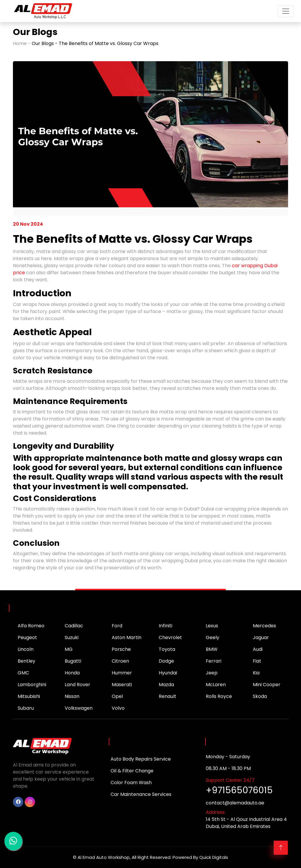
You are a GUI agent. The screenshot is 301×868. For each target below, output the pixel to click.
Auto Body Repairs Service (141, 759)
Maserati (122, 685)
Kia (256, 673)
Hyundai (168, 673)
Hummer (122, 673)
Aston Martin (127, 637)
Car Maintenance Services (141, 794)
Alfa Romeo (31, 626)
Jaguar (261, 637)
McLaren (216, 685)
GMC (23, 673)
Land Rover (77, 685)
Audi (258, 649)
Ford (117, 626)
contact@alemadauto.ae (235, 803)
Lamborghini (32, 685)
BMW (212, 649)
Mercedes (264, 626)
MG (69, 649)
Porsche (121, 649)
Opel (117, 696)
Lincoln (26, 649)
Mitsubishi (29, 696)
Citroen (120, 661)
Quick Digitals (214, 857)
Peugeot (27, 637)
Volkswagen (79, 708)
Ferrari (214, 661)
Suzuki (72, 637)
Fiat (257, 661)
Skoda (260, 696)
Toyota (167, 649)
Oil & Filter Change (132, 771)
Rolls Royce (219, 696)
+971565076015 (239, 790)
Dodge (166, 661)
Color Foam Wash (131, 783)
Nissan (72, 696)
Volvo (118, 708)
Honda (72, 673)
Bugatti (73, 661)
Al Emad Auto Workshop (104, 857)
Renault (168, 696)
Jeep (212, 673)
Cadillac (74, 626)
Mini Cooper (267, 685)
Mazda (166, 685)
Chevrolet (170, 637)
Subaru (26, 708)
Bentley (26, 661)
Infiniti (165, 626)
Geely (213, 637)
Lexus (212, 626)
